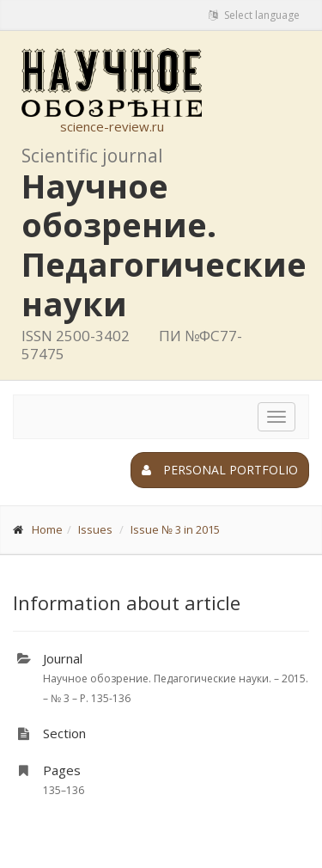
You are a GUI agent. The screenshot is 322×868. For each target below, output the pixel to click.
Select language (254, 15)
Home (47, 529)
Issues (95, 529)
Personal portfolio (220, 470)
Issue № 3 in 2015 (175, 529)
